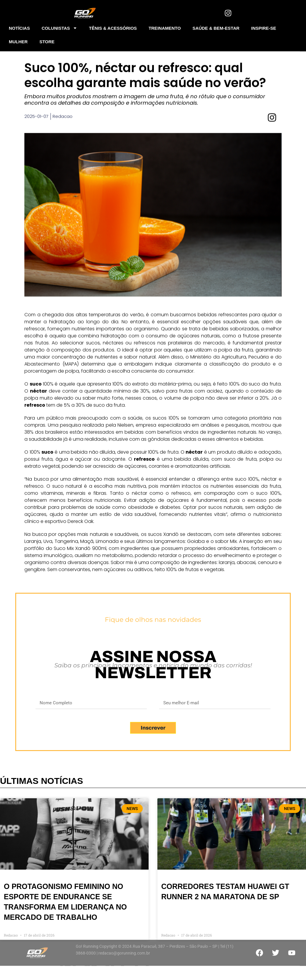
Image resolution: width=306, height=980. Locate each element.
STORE (47, 40)
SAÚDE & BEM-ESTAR (216, 27)
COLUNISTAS (59, 27)
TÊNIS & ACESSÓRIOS (113, 27)
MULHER (18, 40)
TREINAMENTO (165, 27)
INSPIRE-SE (264, 27)
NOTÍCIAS (19, 27)
